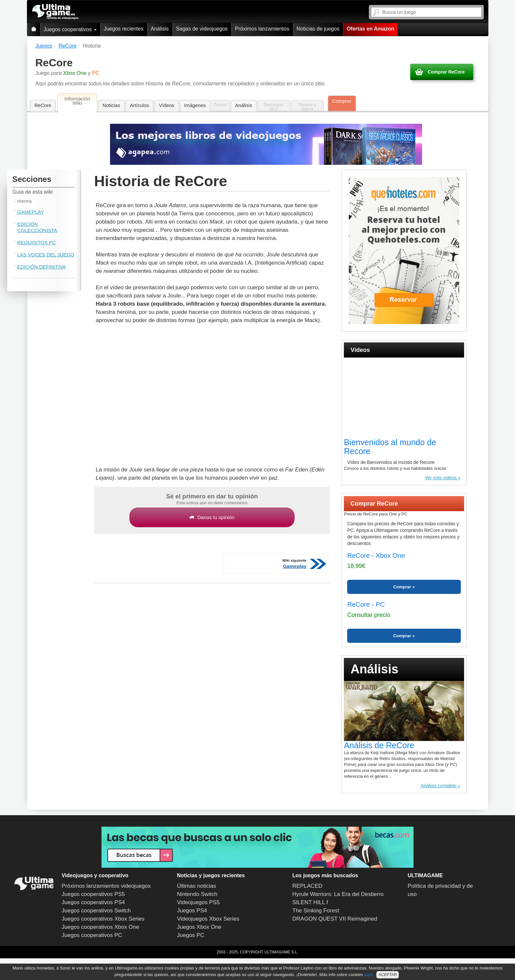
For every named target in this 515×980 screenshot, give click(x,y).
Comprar (342, 101)
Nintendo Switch (197, 894)
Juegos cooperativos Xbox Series (103, 919)
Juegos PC (191, 935)
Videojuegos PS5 (198, 902)
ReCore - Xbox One (376, 555)
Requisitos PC (37, 242)
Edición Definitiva (42, 267)
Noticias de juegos (318, 29)
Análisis (160, 29)
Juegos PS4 (192, 911)
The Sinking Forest (316, 911)
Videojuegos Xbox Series (208, 919)
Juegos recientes (124, 29)
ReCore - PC (366, 604)
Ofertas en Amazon (370, 29)
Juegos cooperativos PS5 (93, 894)
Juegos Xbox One (199, 927)
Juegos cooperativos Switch (96, 911)
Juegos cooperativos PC (92, 935)
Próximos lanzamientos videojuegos (106, 886)
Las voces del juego (46, 255)
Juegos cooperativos (70, 29)
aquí (368, 975)
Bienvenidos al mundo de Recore (390, 447)
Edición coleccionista (37, 227)
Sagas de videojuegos (202, 29)
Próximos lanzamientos (262, 29)
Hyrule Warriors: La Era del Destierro (338, 894)
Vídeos (167, 105)
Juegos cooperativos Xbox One (101, 927)
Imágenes (195, 105)
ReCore (43, 105)
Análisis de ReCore (379, 745)
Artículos (140, 105)
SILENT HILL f (310, 902)
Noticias (111, 105)
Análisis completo (439, 786)
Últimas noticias (197, 886)
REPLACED (307, 886)
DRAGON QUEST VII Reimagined (335, 919)
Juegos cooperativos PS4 (93, 902)
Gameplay (31, 212)
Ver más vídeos (441, 478)
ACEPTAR (388, 975)
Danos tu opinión (212, 517)
